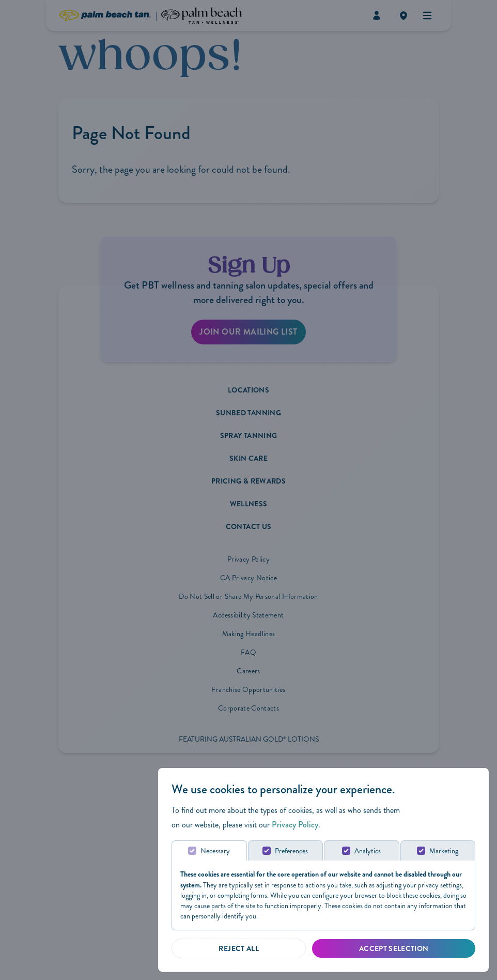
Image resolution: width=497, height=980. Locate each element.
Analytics (368, 851)
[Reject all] (239, 948)
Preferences (291, 851)
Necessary (215, 851)
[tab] (209, 850)
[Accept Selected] (394, 948)
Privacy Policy (295, 825)
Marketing (444, 851)
